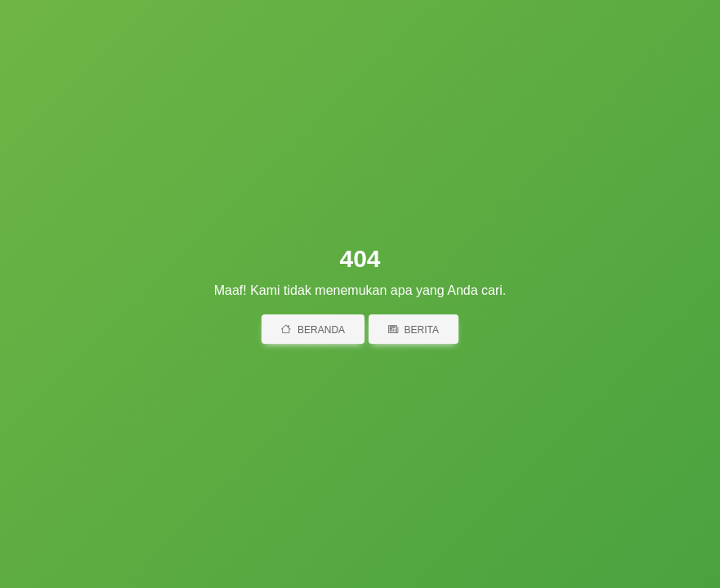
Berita (414, 330)
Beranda (313, 330)
